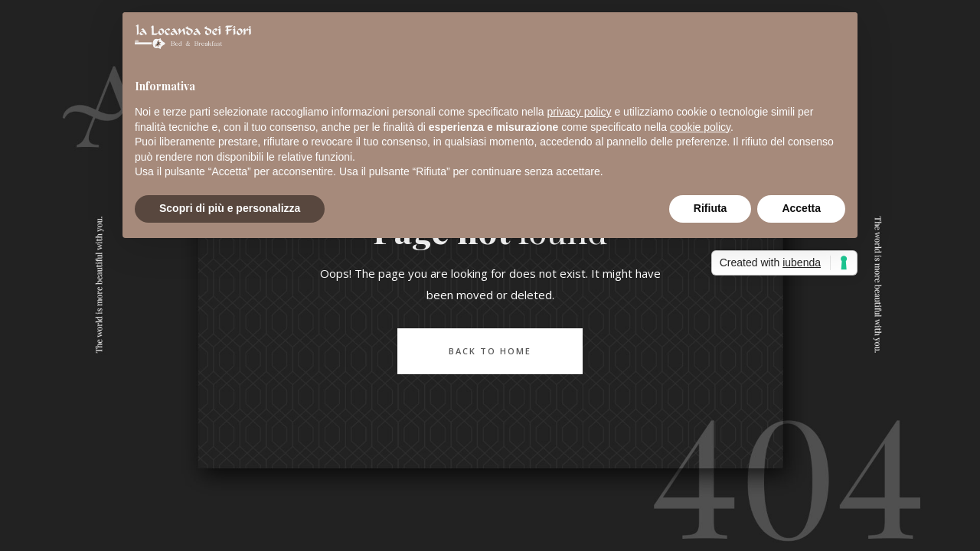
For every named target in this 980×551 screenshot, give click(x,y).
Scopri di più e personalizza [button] (230, 208)
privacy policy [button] (580, 112)
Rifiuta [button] (710, 208)
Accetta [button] (801, 208)
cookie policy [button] (700, 127)
